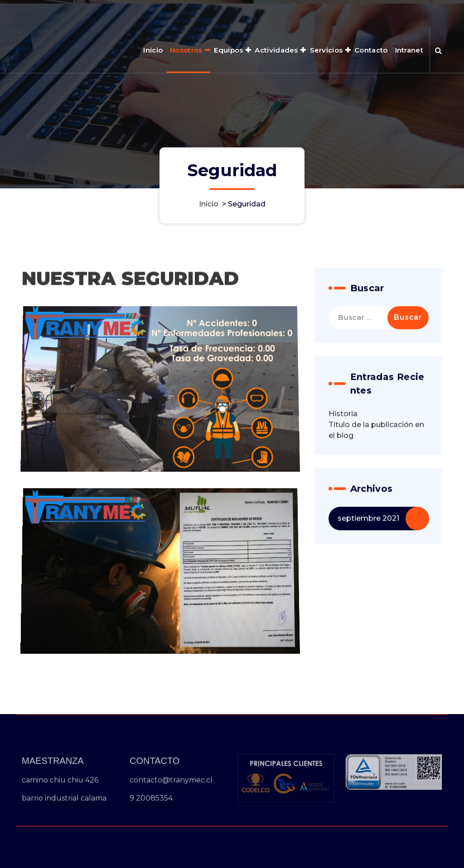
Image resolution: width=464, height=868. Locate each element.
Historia (343, 423)
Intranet (409, 50)
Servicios (326, 50)
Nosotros (186, 50)
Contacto (371, 50)
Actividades (276, 50)
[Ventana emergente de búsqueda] (438, 50)
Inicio (153, 50)
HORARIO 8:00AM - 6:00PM (332, 13)
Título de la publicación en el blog (376, 439)
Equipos (228, 50)
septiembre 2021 (368, 528)
